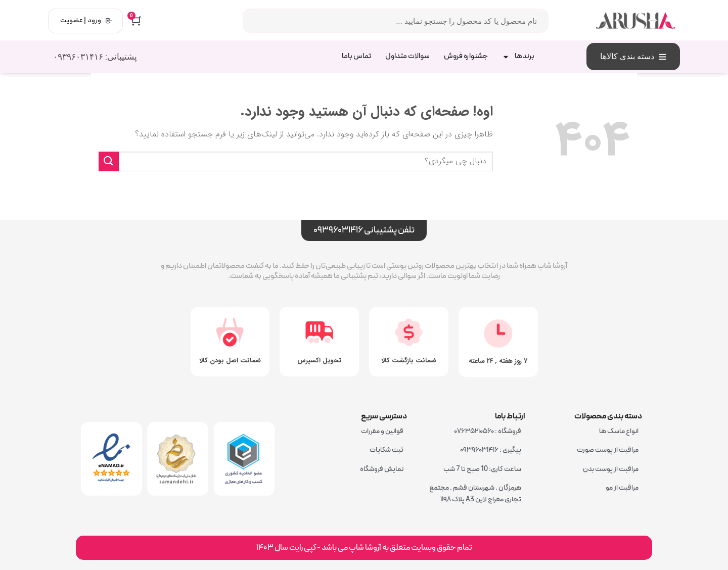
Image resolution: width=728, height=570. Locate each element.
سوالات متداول (407, 56)
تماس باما (356, 56)
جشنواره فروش (466, 56)
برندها (518, 57)
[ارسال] (109, 161)
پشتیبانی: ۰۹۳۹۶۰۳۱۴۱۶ (95, 57)
